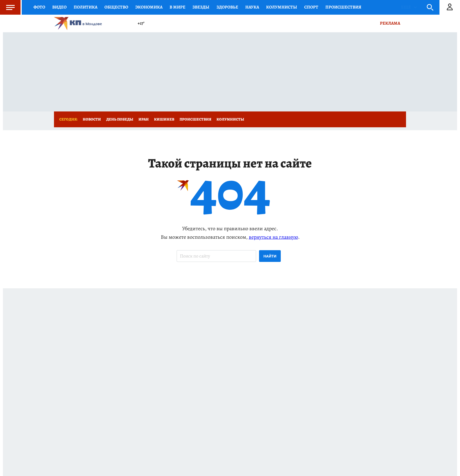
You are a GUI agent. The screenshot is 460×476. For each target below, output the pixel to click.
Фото (39, 7)
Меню (7, 7)
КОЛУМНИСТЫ (282, 7)
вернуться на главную (273, 237)
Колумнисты (230, 119)
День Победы (120, 119)
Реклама (390, 23)
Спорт (311, 7)
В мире (177, 7)
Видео (59, 7)
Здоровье (227, 7)
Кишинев (164, 119)
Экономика (149, 7)
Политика (86, 7)
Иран (144, 119)
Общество (116, 7)
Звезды (201, 7)
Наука (252, 7)
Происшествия (343, 7)
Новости (92, 119)
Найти (270, 256)
